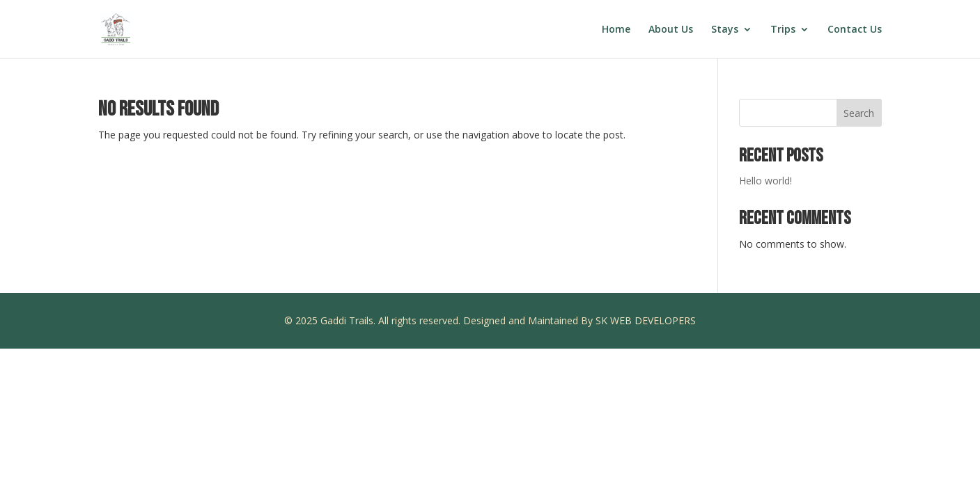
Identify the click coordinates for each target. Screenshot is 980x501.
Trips (783, 30)
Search (859, 113)
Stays (725, 30)
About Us (671, 30)
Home (616, 30)
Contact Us (855, 30)
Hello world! (765, 181)
